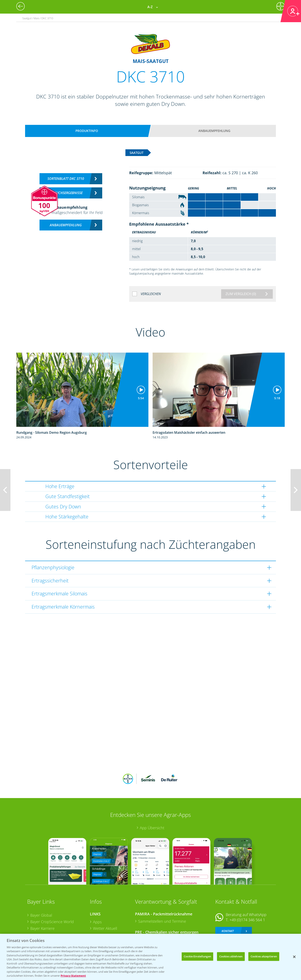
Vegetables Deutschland (51, 928)
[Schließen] (294, 957)
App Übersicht (152, 800)
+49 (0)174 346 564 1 (247, 892)
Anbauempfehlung (214, 131)
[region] (150, 957)
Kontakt (228, 904)
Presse (36, 921)
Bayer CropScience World (52, 894)
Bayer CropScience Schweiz (54, 914)
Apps (97, 894)
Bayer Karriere (42, 901)
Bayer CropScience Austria (53, 907)
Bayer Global (41, 888)
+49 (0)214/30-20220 (247, 922)
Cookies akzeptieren (264, 956)
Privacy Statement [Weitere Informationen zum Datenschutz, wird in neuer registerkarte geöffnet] (73, 976)
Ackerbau (101, 920)
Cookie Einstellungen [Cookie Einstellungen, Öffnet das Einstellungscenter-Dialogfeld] (197, 956)
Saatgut (99, 927)
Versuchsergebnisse (66, 193)
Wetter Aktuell (105, 901)
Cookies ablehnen (231, 956)
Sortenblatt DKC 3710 (66, 179)
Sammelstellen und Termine (162, 894)
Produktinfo (87, 131)
